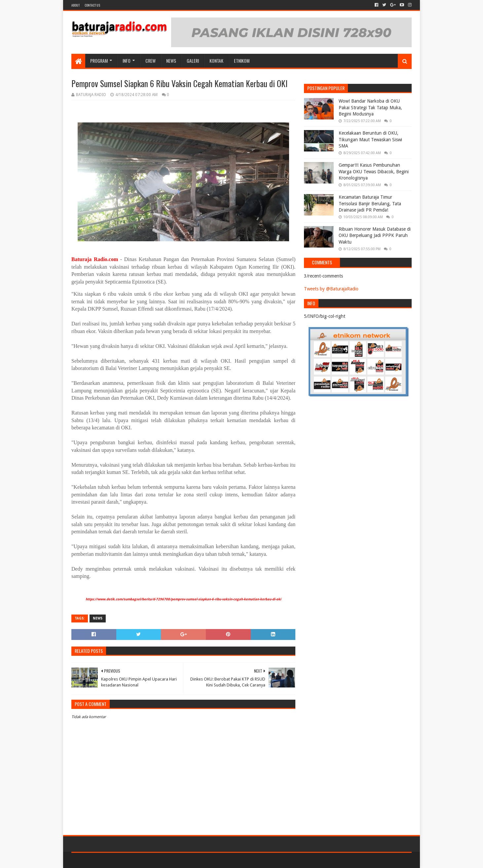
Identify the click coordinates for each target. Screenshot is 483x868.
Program (99, 61)
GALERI (193, 61)
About (75, 5)
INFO (127, 61)
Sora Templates (108, 860)
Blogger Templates (146, 860)
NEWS (171, 61)
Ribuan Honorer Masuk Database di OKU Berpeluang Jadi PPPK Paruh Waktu (375, 235)
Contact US (92, 5)
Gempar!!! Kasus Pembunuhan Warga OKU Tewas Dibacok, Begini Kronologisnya (374, 171)
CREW (150, 61)
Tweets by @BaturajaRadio (331, 289)
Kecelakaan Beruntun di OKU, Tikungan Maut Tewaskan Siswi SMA (370, 139)
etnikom (242, 61)
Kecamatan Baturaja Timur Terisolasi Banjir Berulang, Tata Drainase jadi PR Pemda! (370, 203)
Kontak (216, 61)
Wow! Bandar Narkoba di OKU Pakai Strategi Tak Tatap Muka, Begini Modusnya (370, 107)
